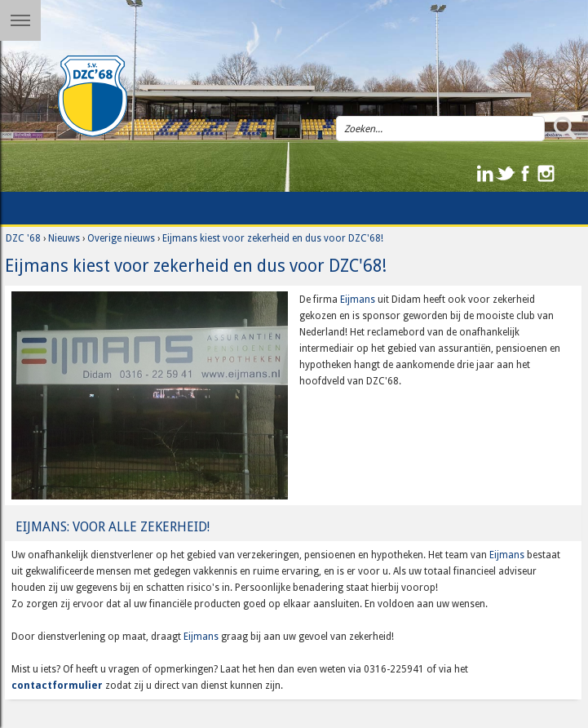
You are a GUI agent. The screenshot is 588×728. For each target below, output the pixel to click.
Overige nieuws (121, 238)
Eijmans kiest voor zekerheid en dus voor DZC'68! (273, 238)
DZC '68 (23, 238)
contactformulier (57, 686)
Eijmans (358, 300)
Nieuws (64, 238)
